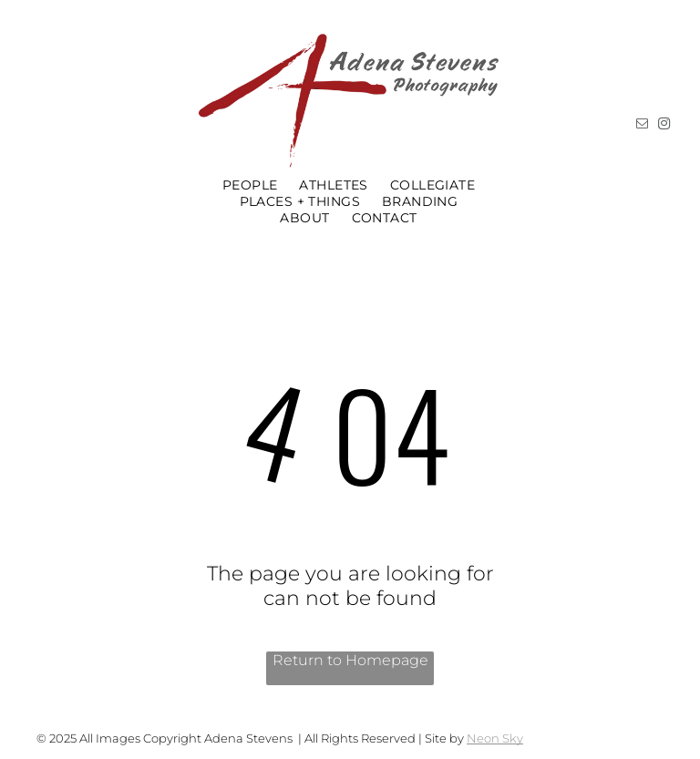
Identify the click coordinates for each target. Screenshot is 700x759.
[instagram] (664, 126)
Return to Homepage (350, 660)
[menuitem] (250, 185)
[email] (642, 126)
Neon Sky (495, 738)
